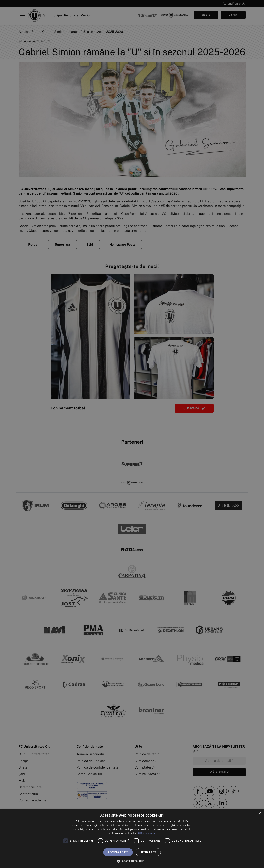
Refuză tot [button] (148, 852)
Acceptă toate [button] (118, 852)
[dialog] (132, 839)
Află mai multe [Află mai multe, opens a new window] (146, 833)
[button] (132, 861)
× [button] (259, 814)
